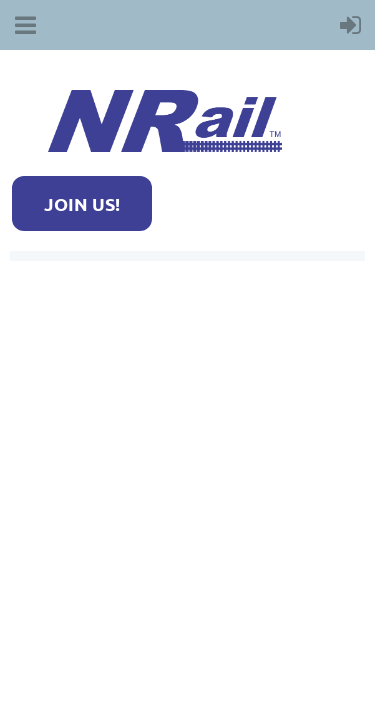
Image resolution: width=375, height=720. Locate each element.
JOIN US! (82, 203)
